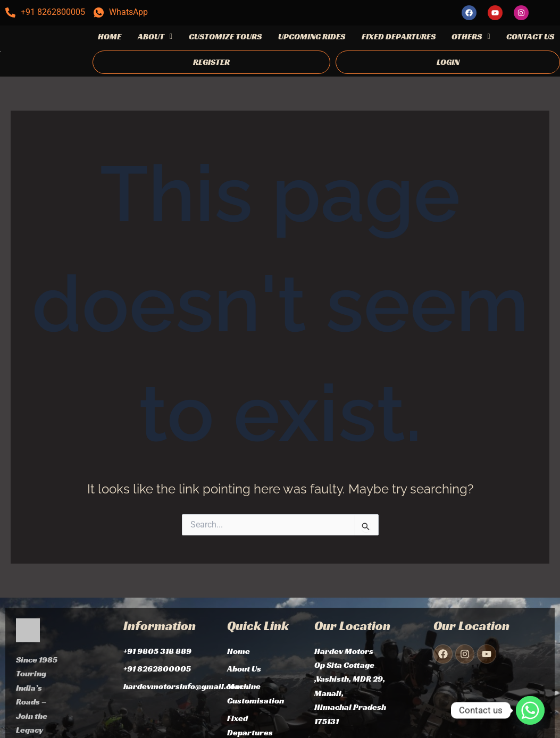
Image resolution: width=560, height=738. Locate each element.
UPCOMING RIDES (312, 36)
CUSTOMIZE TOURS (225, 36)
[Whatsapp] (530, 710)
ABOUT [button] (155, 36)
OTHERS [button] (471, 36)
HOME (110, 36)
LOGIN (448, 62)
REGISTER (211, 62)
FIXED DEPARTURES (399, 36)
